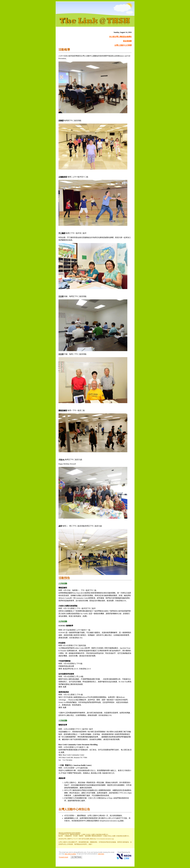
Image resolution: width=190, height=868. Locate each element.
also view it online (70, 854)
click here (101, 854)
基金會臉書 (127, 41)
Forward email (63, 857)
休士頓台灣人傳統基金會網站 (120, 37)
